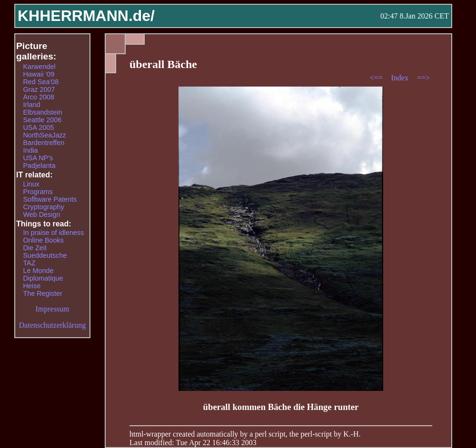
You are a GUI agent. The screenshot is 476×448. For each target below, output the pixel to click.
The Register (42, 293)
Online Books (43, 240)
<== (377, 78)
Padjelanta (39, 166)
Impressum (52, 309)
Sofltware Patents (50, 199)
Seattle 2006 (42, 120)
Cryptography (43, 207)
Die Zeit (35, 248)
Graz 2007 (39, 89)
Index (400, 78)
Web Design (41, 214)
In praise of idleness (53, 233)
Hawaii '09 (39, 74)
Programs (38, 192)
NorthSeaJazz (44, 135)
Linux (31, 184)
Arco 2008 (39, 97)
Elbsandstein (42, 112)
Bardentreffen (44, 143)
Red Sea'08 (41, 82)
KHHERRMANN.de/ (86, 16)
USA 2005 (38, 127)
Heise (32, 286)
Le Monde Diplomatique (43, 274)
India (30, 150)
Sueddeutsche (45, 255)
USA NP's (38, 158)
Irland (31, 105)
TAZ (29, 263)
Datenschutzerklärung (52, 325)
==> (423, 78)
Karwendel (39, 67)
